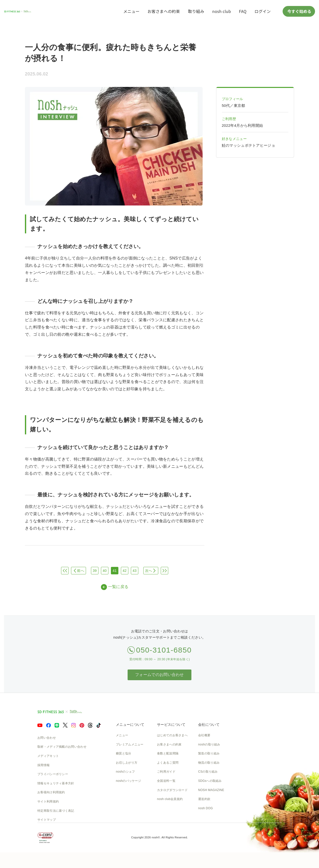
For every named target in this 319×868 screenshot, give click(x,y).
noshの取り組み (209, 744)
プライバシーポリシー (53, 774)
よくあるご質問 (168, 763)
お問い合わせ (47, 738)
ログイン (263, 11)
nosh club (222, 11)
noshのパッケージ (128, 781)
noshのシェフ (125, 772)
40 (105, 571)
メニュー (131, 11)
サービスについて (171, 725)
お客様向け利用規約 (51, 792)
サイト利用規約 (48, 801)
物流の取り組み (209, 763)
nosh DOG (205, 808)
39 (95, 571)
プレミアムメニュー (130, 744)
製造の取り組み (209, 753)
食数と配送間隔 (168, 753)
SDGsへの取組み (210, 781)
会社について (209, 725)
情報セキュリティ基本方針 (56, 783)
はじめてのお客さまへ (172, 735)
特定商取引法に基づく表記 (56, 811)
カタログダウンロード (172, 790)
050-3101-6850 (164, 650)
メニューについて (130, 725)
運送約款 (204, 799)
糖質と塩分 (124, 753)
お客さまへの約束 (164, 11)
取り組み (196, 11)
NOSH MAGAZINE (211, 790)
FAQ (243, 11)
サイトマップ (47, 820)
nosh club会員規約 (170, 799)
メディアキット (48, 756)
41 (115, 571)
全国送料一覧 (166, 781)
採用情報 (43, 765)
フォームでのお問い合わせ (159, 675)
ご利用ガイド (166, 772)
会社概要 (204, 735)
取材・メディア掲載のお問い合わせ (62, 747)
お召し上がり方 (127, 763)
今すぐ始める (299, 11)
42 (125, 571)
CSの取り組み (208, 772)
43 (135, 571)
